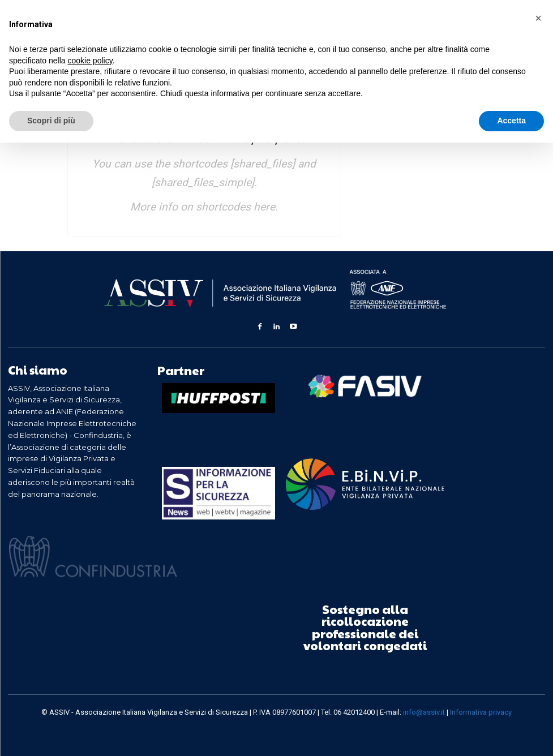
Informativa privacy (481, 711)
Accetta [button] (511, 121)
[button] (538, 18)
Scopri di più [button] (51, 121)
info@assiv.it (424, 711)
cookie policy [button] (90, 61)
